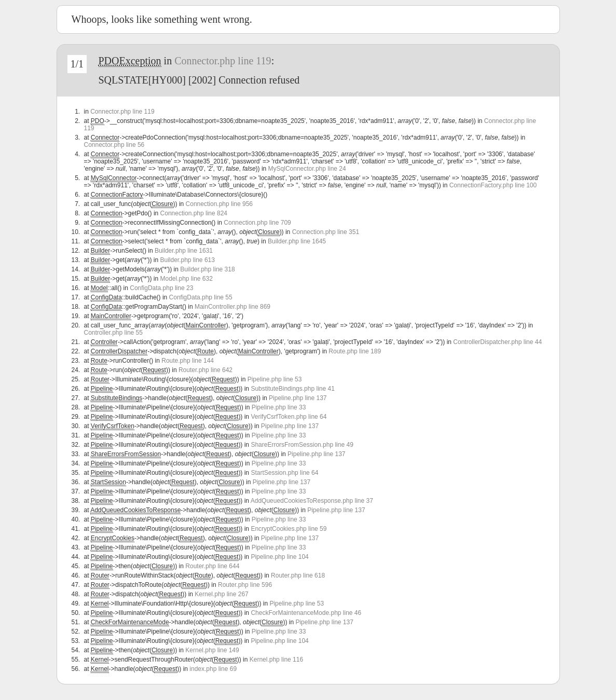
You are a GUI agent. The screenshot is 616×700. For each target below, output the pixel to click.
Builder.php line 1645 (297, 241)
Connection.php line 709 (257, 223)
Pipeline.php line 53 (275, 379)
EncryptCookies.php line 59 (289, 529)
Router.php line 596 (245, 585)
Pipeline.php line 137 (298, 398)
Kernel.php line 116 (276, 660)
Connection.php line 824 (194, 213)
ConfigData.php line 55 (201, 297)
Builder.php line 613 (187, 260)
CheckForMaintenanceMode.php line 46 (306, 613)
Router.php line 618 (298, 575)
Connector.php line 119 (223, 61)
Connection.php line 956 (219, 204)
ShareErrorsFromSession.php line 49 (302, 445)
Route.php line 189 (355, 351)
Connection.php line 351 (326, 232)
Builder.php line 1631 (184, 251)
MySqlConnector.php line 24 (307, 169)
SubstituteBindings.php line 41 (292, 389)
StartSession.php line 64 (284, 473)
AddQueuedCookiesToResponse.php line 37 (312, 501)
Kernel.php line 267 (221, 594)
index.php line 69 (213, 669)
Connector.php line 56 (114, 145)
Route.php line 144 (188, 361)
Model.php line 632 (186, 279)
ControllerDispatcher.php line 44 (497, 342)
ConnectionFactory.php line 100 (493, 185)
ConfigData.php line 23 (161, 288)
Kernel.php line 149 (212, 650)
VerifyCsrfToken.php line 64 (289, 417)
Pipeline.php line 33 (279, 407)
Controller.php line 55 (113, 333)
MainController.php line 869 (232, 307)
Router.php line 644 (212, 566)
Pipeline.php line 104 (279, 557)
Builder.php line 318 (207, 269)
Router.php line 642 (206, 370)
